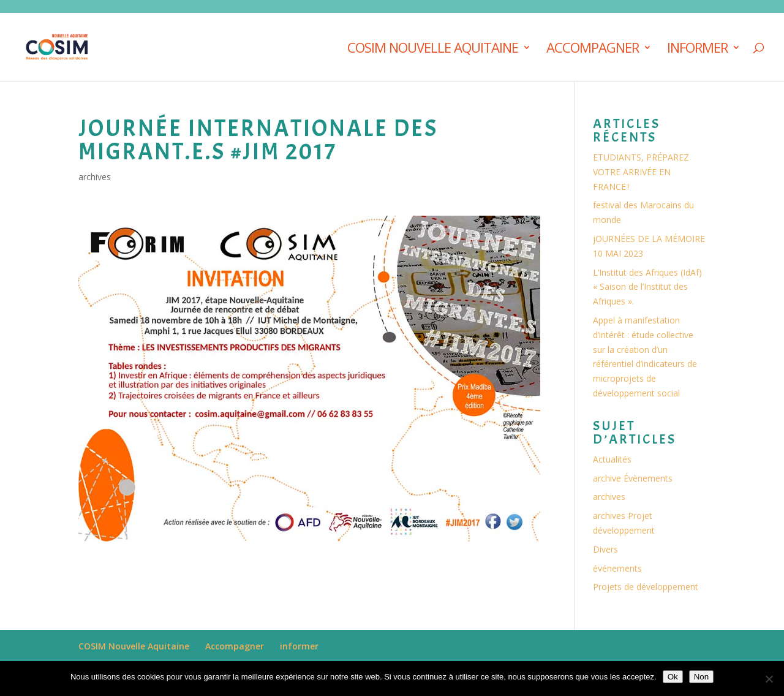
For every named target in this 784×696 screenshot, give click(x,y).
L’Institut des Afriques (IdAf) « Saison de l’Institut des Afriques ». (647, 287)
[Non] (769, 679)
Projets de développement (646, 587)
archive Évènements (633, 478)
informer (697, 50)
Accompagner (593, 50)
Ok (673, 677)
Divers (605, 549)
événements (617, 568)
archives (95, 177)
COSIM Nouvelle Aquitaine (433, 50)
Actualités (612, 459)
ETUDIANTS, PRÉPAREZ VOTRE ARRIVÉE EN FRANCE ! (641, 172)
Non (701, 677)
